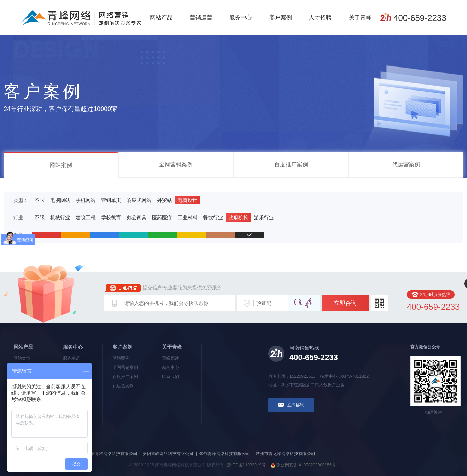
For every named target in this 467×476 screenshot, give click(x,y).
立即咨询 (345, 303)
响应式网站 (139, 200)
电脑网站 (60, 200)
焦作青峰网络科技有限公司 (225, 454)
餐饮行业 (213, 217)
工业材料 (188, 217)
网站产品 (161, 18)
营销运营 (201, 18)
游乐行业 (264, 217)
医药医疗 (162, 217)
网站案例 (61, 165)
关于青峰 (360, 18)
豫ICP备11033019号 (246, 465)
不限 (40, 200)
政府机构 (238, 217)
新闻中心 (171, 367)
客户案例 (281, 18)
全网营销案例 (176, 164)
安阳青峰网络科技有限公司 (168, 454)
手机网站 (86, 200)
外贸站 (165, 200)
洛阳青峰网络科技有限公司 (112, 454)
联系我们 (171, 377)
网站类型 (22, 358)
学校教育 (111, 217)
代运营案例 (406, 164)
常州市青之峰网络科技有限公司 (286, 454)
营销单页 (111, 200)
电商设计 (188, 200)
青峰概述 (171, 358)
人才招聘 (320, 18)
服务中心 (241, 18)
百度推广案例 (291, 164)
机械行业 (60, 217)
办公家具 (137, 217)
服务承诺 (71, 358)
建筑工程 (86, 217)
